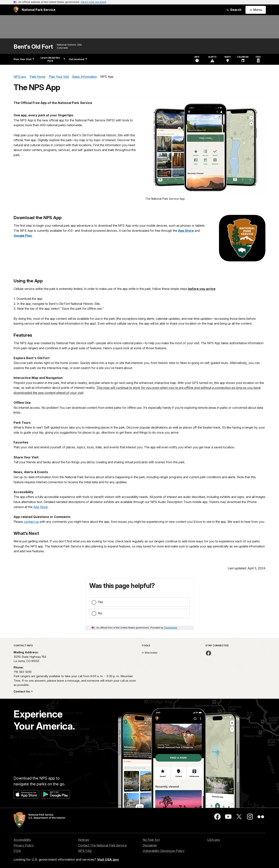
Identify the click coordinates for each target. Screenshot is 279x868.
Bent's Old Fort (33, 47)
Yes (100, 602)
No (100, 613)
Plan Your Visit (24, 59)
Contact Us (22, 691)
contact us (32, 522)
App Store (40, 507)
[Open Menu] (256, 10)
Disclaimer (150, 845)
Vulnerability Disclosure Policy (164, 851)
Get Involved (78, 59)
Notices (84, 840)
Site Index (149, 653)
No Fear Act (151, 840)
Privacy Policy (24, 845)
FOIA (17, 851)
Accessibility (22, 840)
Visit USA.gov (108, 859)
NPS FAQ (85, 851)
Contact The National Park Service (102, 845)
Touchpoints (171, 628)
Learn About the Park (53, 59)
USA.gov (214, 840)
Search (234, 10)
